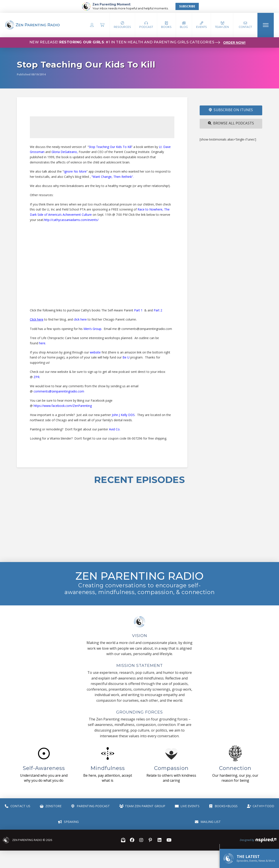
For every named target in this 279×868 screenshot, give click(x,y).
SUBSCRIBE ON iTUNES (231, 110)
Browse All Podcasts (231, 123)
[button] (146, 25)
